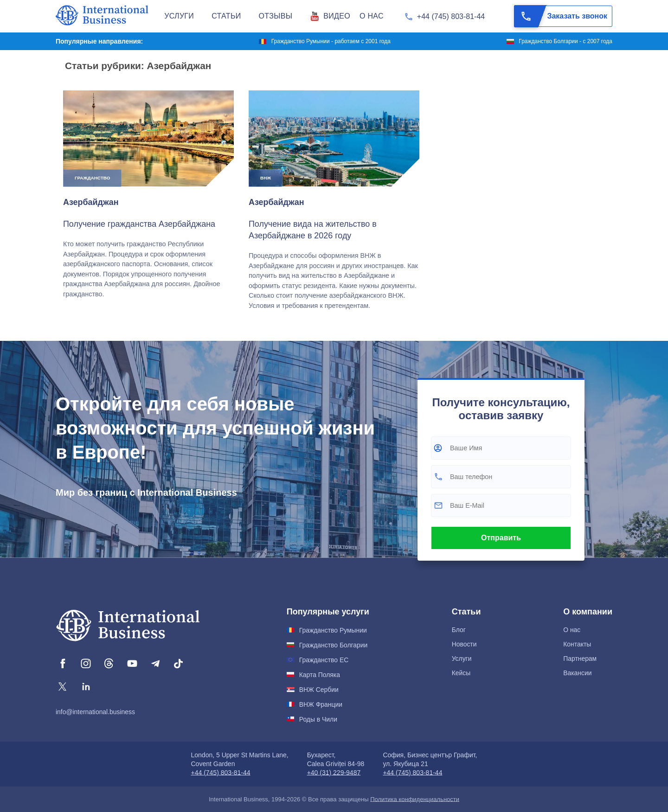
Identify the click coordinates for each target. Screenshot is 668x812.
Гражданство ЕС (324, 660)
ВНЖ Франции (321, 704)
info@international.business (95, 712)
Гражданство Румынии (333, 630)
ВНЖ (266, 178)
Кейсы (461, 673)
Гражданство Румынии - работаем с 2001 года (331, 41)
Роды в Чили (318, 719)
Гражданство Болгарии (333, 645)
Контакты (577, 644)
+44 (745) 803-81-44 (451, 16)
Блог (459, 630)
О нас (572, 630)
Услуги (462, 659)
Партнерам (580, 659)
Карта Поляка (320, 675)
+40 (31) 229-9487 (334, 773)
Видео (337, 16)
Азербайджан (91, 202)
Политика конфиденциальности (415, 799)
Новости (464, 644)
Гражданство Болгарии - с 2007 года (565, 41)
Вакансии (577, 673)
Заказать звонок (561, 16)
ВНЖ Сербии (319, 690)
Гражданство (92, 178)
